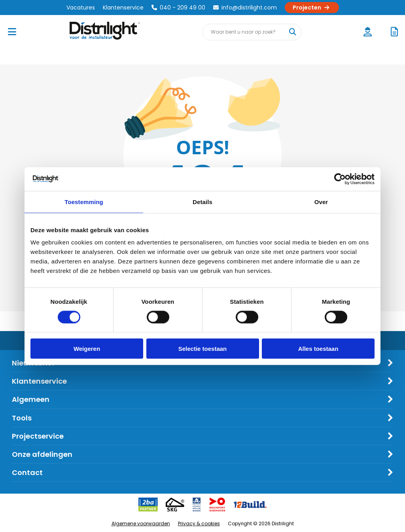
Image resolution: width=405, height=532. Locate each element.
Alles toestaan (318, 349)
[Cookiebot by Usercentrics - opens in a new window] (340, 179)
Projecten (312, 8)
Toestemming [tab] (84, 202)
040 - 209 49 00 (178, 8)
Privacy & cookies (199, 523)
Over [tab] (321, 202)
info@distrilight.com (245, 8)
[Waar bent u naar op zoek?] (293, 32)
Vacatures (81, 8)
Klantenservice (123, 8)
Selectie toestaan (203, 349)
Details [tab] (202, 202)
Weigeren (87, 349)
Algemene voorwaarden (141, 523)
